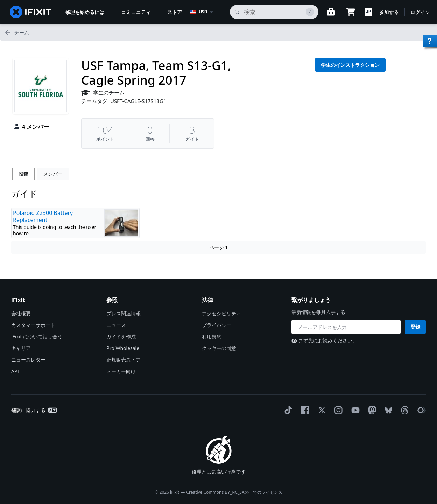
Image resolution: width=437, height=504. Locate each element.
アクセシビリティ (221, 313)
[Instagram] (337, 410)
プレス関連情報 (124, 313)
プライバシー (217, 325)
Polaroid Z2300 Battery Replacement (43, 216)
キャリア (21, 348)
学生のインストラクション (350, 65)
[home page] (30, 12)
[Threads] (403, 410)
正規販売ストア (124, 360)
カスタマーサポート (33, 325)
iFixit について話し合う (37, 337)
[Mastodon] (371, 410)
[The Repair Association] (420, 410)
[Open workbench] (331, 12)
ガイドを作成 (121, 337)
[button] (368, 12)
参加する (389, 12)
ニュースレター (28, 360)
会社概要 (21, 313)
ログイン (420, 12)
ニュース (116, 325)
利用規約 (212, 337)
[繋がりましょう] (346, 327)
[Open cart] (351, 12)
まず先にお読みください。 (324, 340)
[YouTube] (354, 410)
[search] (274, 12)
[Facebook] (304, 410)
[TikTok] (287, 410)
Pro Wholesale (123, 348)
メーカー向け (121, 371)
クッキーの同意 (219, 348)
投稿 (23, 174)
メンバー (53, 174)
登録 (415, 327)
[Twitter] (320, 410)
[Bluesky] (387, 410)
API (15, 371)
